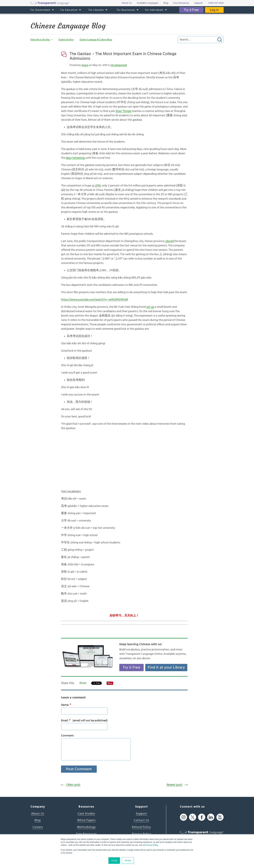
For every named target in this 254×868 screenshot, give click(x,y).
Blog (38, 820)
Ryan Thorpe (124, 111)
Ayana (85, 65)
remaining (78, 158)
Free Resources (86, 834)
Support (141, 814)
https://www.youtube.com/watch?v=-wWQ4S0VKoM (94, 300)
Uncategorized (119, 65)
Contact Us (141, 820)
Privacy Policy (152, 845)
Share (83, 683)
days (69, 158)
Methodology (86, 827)
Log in (214, 10)
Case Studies (86, 814)
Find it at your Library (166, 667)
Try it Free (191, 10)
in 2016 (96, 186)
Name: (67, 705)
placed (170, 241)
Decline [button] (128, 861)
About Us (38, 814)
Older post (73, 785)
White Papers (86, 820)
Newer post (174, 785)
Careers (38, 827)
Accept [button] (114, 861)
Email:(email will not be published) (84, 720)
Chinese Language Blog (68, 26)
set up (150, 307)
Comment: (68, 736)
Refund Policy (141, 827)
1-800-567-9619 (216, 3)
